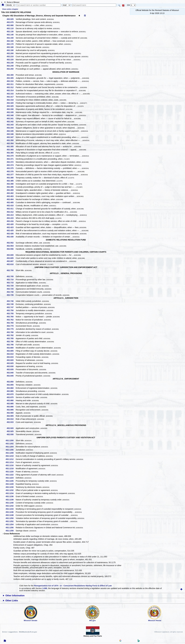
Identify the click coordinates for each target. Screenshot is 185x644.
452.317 (11, 97)
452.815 (11, 357)
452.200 (11, 53)
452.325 (11, 106)
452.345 (11, 131)
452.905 (11, 416)
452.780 (11, 332)
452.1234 (11, 493)
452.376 (11, 171)
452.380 (11, 178)
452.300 (11, 75)
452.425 (11, 230)
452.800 (11, 348)
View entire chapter (10, 9)
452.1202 (11, 444)
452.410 (11, 206)
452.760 (11, 317)
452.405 (11, 202)
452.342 (11, 122)
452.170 (11, 44)
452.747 (11, 307)
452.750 (11, 310)
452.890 (11, 407)
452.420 (11, 224)
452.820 (11, 360)
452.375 (11, 168)
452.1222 (11, 475)
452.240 (11, 66)
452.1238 (11, 500)
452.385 (11, 181)
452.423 (11, 227)
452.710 (11, 280)
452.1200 (11, 440)
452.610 (11, 264)
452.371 (11, 159)
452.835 (11, 369)
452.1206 (11, 450)
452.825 (11, 363)
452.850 (11, 382)
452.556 (11, 249)
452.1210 (11, 456)
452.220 (11, 60)
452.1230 (11, 487)
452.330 (11, 109)
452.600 (11, 255)
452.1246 (11, 512)
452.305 (11, 78)
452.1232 (11, 490)
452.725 (11, 289)
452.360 (11, 150)
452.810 (11, 354)
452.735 (11, 295)
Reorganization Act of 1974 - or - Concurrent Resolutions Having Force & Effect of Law (73, 586)
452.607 (11, 261)
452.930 (11, 434)
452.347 (11, 137)
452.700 (11, 270)
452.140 (11, 35)
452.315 (11, 94)
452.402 (11, 193)
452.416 (11, 221)
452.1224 (11, 478)
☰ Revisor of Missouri (11, 2)
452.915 (11, 422)
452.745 (11, 304)
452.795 (11, 345)
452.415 (11, 218)
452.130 (11, 32)
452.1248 (11, 515)
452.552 (11, 243)
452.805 (11, 351)
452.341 (11, 118)
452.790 (11, 342)
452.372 (11, 162)
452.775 (11, 329)
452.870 (11, 394)
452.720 (11, 286)
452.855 (11, 385)
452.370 (11, 156)
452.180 (11, 47)
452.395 (11, 187)
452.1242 (11, 506)
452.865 (11, 391)
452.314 (11, 90)
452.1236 (11, 496)
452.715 (11, 283)
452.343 (11, 125)
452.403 (11, 196)
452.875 (11, 397)
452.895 (11, 410)
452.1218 (11, 469)
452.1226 (11, 481)
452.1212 (11, 459)
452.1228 (11, 484)
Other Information (15, 596)
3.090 (45, 588)
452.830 (11, 366)
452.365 (11, 153)
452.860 (11, 388)
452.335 (11, 112)
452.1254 (11, 524)
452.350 (11, 140)
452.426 (11, 234)
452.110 (11, 28)
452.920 (11, 428)
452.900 (11, 413)
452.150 (11, 38)
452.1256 (11, 528)
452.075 (11, 22)
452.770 (11, 326)
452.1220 (11, 472)
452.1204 (11, 447)
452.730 (11, 292)
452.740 (11, 301)
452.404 (11, 199)
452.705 (11, 276)
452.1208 (11, 453)
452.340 (11, 115)
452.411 (11, 209)
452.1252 (11, 521)
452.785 (11, 338)
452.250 (11, 69)
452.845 (11, 376)
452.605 (11, 258)
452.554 (11, 246)
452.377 (11, 175)
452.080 (11, 25)
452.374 (11, 165)
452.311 (11, 84)
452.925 (11, 431)
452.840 (11, 373)
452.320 (11, 103)
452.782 (11, 335)
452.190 (11, 50)
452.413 (11, 215)
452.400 (11, 190)
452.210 (11, 56)
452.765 (11, 323)
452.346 (11, 134)
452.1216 (11, 465)
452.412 (11, 212)
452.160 (11, 41)
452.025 (11, 19)
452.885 (11, 404)
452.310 (11, 81)
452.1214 (11, 462)
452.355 (11, 147)
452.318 (11, 100)
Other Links (12, 601)
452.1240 (11, 503)
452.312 (11, 87)
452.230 (11, 63)
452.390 (11, 184)
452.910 (11, 419)
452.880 (11, 400)
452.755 (11, 314)
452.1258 (11, 531)
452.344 (11, 128)
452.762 (11, 320)
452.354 (11, 143)
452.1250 (11, 518)
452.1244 (11, 509)
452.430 (11, 237)
